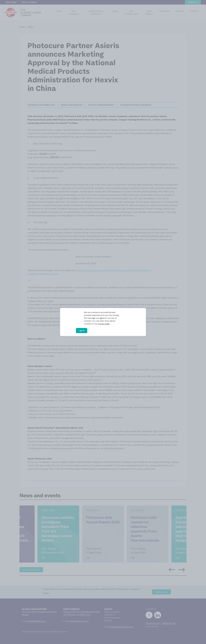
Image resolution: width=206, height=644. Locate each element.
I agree (82, 331)
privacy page (104, 324)
